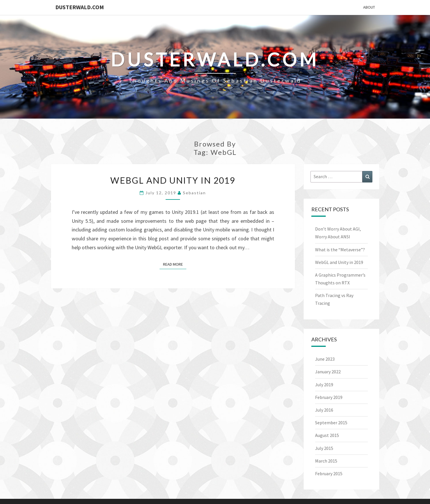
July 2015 (324, 448)
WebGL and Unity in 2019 (173, 180)
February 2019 (329, 397)
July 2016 (324, 410)
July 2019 (324, 385)
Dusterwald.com (80, 7)
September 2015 (331, 423)
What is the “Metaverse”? (340, 250)
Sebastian (194, 193)
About (369, 7)
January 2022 (328, 372)
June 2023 (325, 359)
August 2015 (327, 435)
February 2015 (329, 473)
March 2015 (326, 461)
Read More (175, 264)
